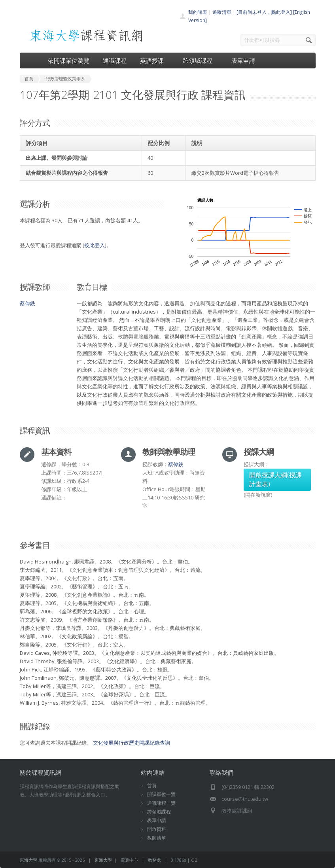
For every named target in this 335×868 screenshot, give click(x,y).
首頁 (152, 786)
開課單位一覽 (161, 794)
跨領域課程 (200, 61)
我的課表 (198, 12)
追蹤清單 (222, 12)
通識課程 (115, 61)
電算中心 (129, 860)
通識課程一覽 (161, 803)
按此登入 (95, 245)
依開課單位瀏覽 (69, 61)
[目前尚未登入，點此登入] (264, 12)
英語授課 (155, 61)
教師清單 (157, 838)
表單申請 (243, 61)
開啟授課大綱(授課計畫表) (275, 479)
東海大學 (28, 860)
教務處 (154, 860)
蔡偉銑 (27, 303)
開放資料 (157, 829)
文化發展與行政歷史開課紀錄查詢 (132, 743)
